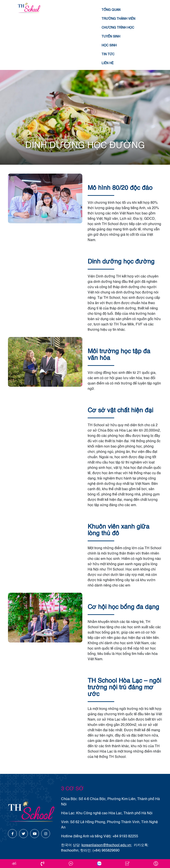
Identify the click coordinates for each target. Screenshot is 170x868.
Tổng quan (111, 10)
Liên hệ (108, 63)
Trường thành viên (118, 19)
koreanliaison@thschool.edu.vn (106, 845)
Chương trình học (118, 28)
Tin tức (108, 54)
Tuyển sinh (111, 37)
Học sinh (109, 46)
